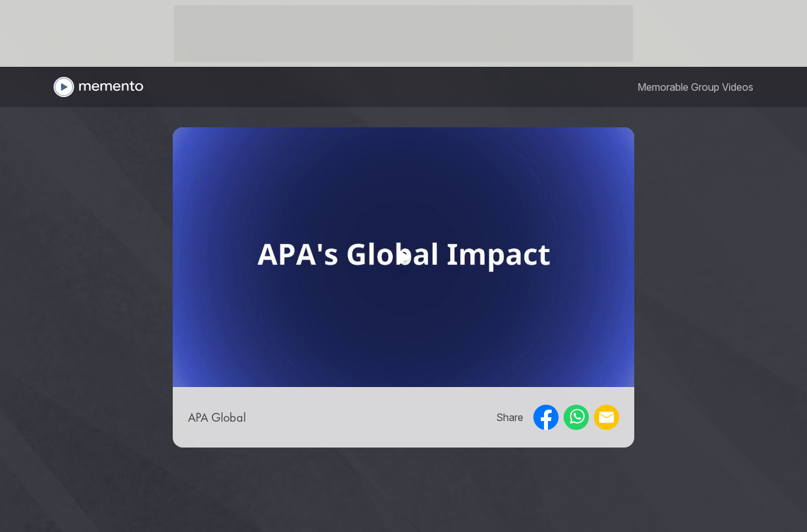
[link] (695, 87)
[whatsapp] (576, 417)
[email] (607, 417)
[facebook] (546, 417)
